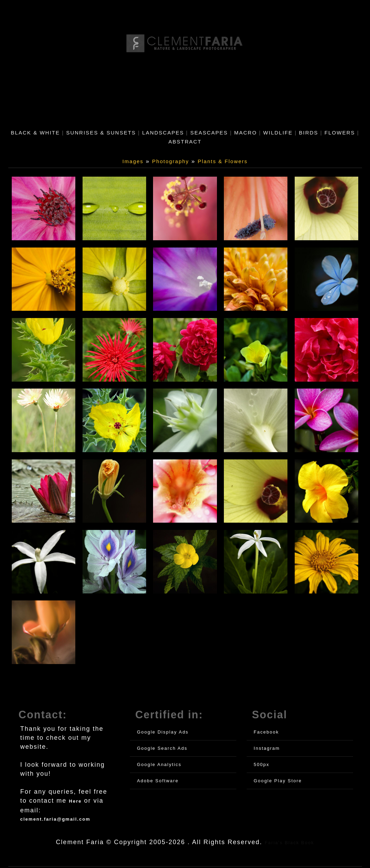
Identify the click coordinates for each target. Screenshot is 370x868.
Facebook (266, 733)
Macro (246, 133)
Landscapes (163, 133)
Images (133, 161)
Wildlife (278, 133)
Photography (170, 161)
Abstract (185, 142)
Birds (309, 133)
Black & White (35, 133)
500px (261, 766)
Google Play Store (278, 782)
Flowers (340, 133)
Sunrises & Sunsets (101, 133)
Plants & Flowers (223, 161)
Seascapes (209, 133)
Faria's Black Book (289, 844)
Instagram (267, 750)
